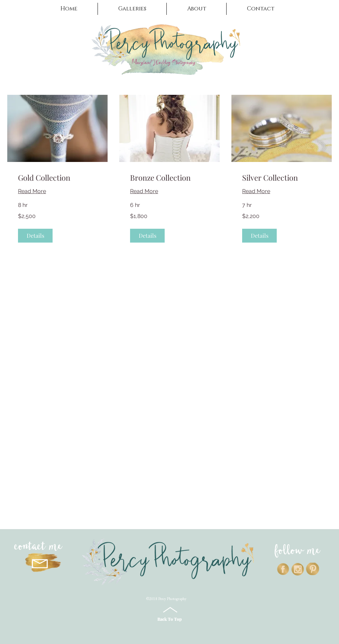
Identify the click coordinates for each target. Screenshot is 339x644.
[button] (132, 9)
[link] (57, 178)
